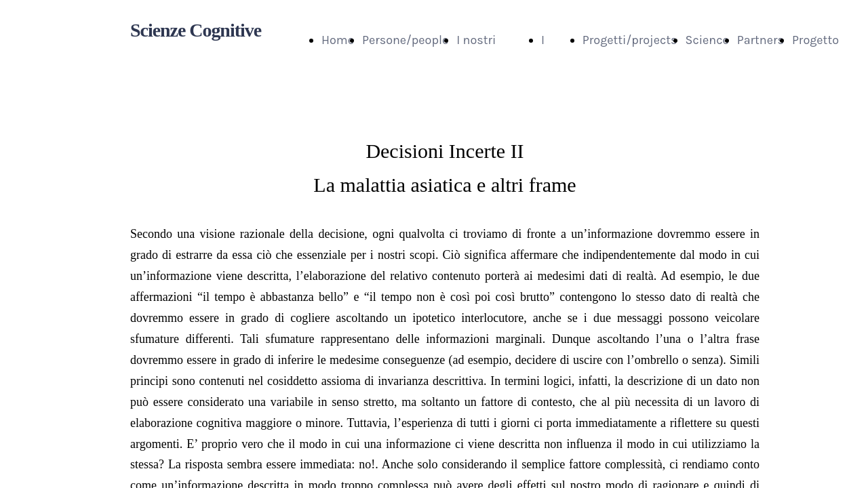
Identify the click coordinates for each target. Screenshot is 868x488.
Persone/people (405, 40)
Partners (761, 40)
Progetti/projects (630, 40)
